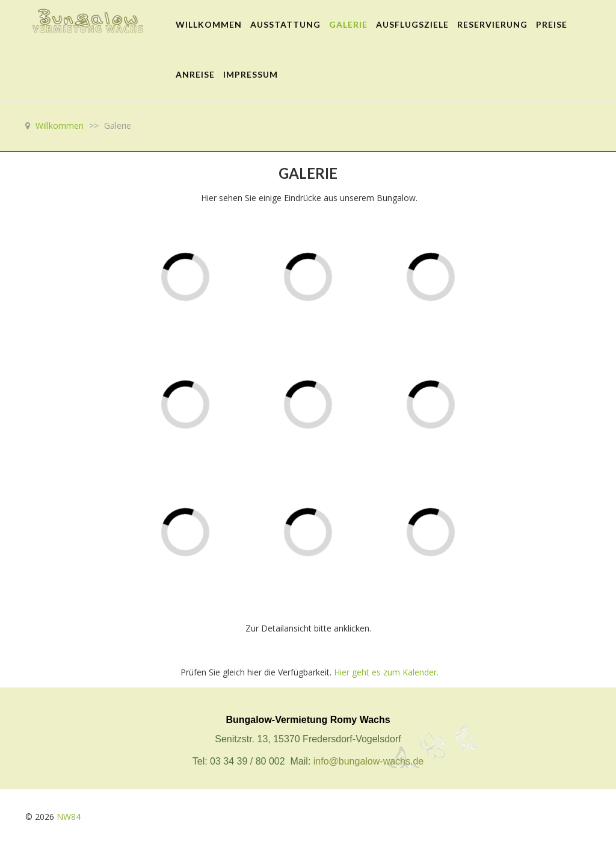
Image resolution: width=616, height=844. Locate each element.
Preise (552, 24)
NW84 (69, 817)
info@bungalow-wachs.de (368, 761)
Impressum (251, 74)
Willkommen (209, 24)
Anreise (195, 74)
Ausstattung (285, 24)
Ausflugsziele (412, 24)
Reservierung (492, 24)
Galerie (348, 24)
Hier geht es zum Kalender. (386, 672)
